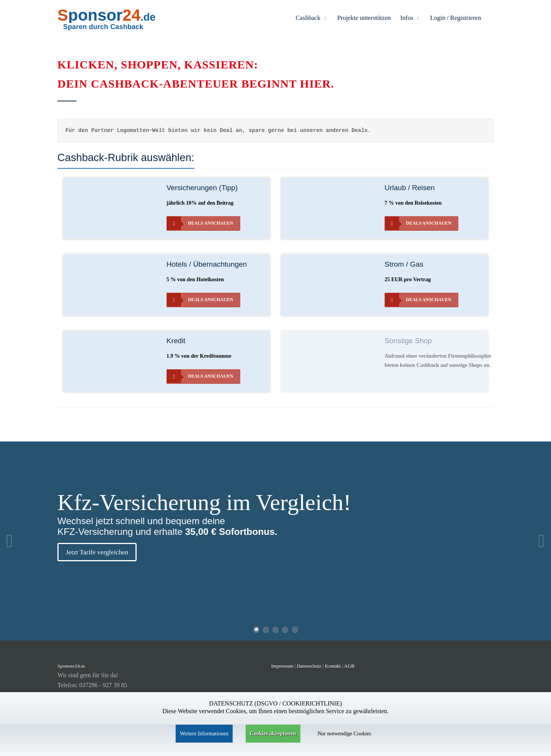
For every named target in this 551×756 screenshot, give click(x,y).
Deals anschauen (200, 223)
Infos (410, 18)
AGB (349, 666)
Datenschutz (309, 666)
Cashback (312, 18)
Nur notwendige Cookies (344, 734)
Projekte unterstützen (364, 18)
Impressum (282, 666)
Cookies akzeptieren (273, 734)
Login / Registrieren (456, 18)
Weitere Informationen (204, 734)
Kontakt (333, 666)
